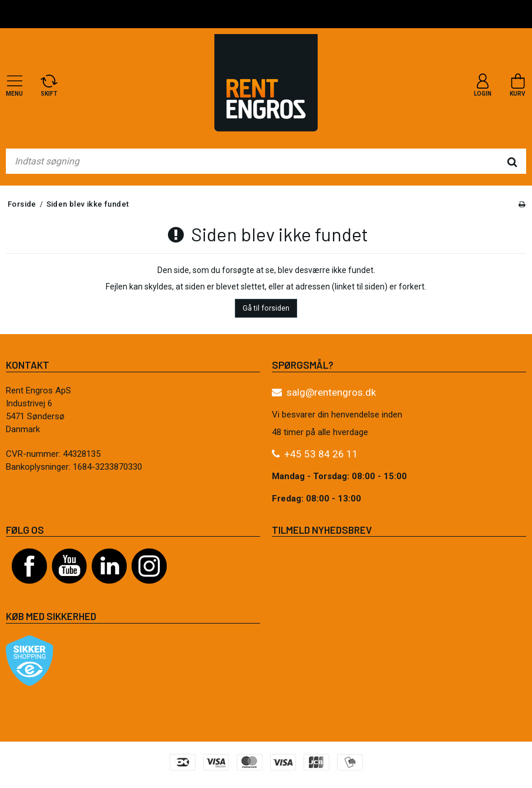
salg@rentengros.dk (331, 392)
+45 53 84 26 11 (321, 454)
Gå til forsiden (266, 308)
